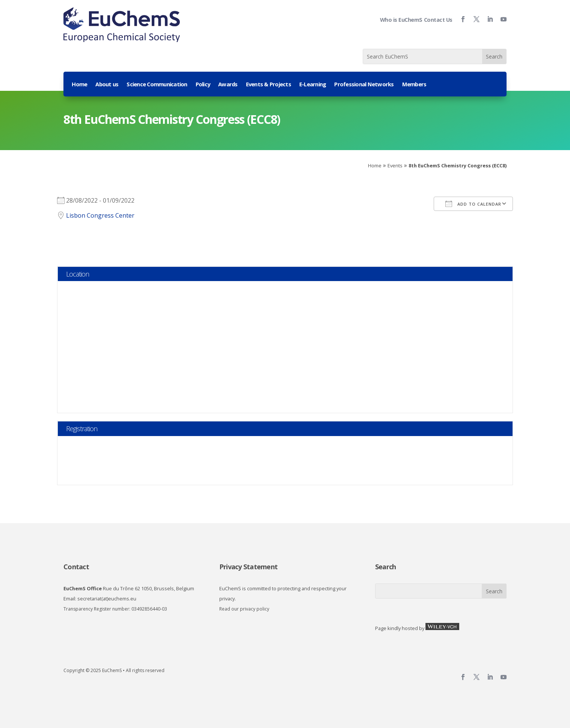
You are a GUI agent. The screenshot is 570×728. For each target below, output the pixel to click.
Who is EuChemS (401, 20)
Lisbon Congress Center (100, 215)
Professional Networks (364, 85)
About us (107, 85)
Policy (203, 85)
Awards (228, 85)
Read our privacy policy (244, 609)
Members (414, 85)
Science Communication (157, 85)
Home (79, 85)
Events (395, 165)
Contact (76, 567)
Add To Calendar (473, 204)
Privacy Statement (248, 567)
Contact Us (438, 20)
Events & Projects (268, 85)
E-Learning (313, 85)
